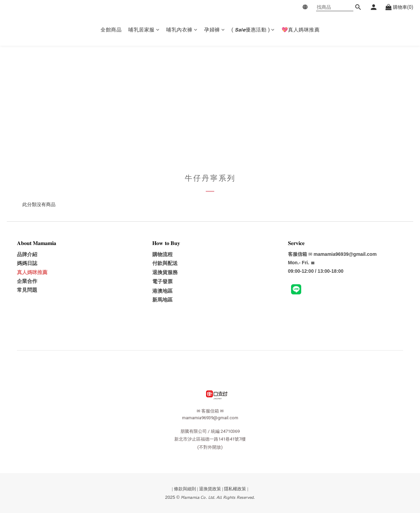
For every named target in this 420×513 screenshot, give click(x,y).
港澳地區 (162, 291)
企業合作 (27, 281)
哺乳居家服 (144, 30)
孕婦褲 (214, 30)
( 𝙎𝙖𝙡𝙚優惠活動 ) (253, 30)
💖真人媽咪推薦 (301, 30)
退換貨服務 (165, 272)
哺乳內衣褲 (182, 30)
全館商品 (111, 30)
